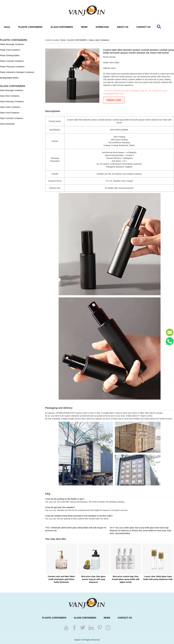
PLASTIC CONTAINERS (30, 27)
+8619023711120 (159, 91)
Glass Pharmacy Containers (12, 101)
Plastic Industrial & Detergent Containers (17, 72)
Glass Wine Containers (10, 96)
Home (7, 27)
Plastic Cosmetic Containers (12, 61)
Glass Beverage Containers (12, 90)
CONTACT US (144, 27)
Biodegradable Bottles (9, 78)
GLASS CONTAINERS (62, 27)
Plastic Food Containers (10, 50)
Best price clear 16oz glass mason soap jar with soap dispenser (93, 579)
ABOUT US (123, 27)
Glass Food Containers (10, 113)
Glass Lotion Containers (10, 107)
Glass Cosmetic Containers (12, 118)
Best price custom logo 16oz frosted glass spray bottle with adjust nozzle (126, 579)
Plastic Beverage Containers (12, 44)
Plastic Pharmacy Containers (12, 67)
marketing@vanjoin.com (113, 94)
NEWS (84, 27)
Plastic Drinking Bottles (10, 55)
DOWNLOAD (102, 27)
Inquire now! (114, 100)
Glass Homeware (7, 124)
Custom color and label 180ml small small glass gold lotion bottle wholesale (61, 579)
